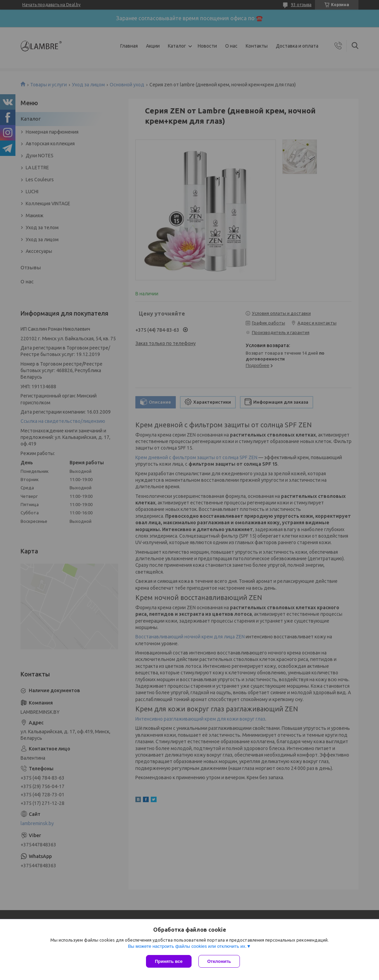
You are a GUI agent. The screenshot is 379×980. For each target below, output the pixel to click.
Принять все (169, 961)
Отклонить (219, 961)
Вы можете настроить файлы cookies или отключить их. (187, 946)
